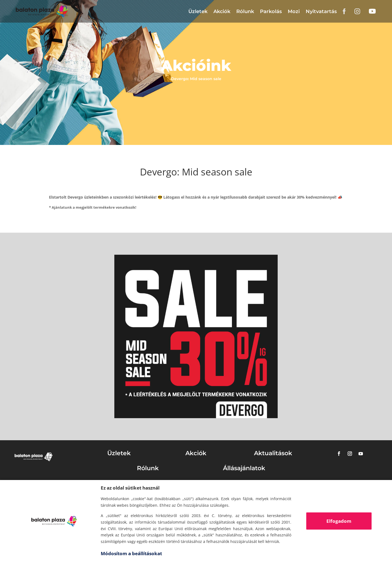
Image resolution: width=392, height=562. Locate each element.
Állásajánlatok (244, 468)
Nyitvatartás (321, 11)
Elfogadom (339, 521)
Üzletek (198, 11)
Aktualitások (273, 453)
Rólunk (245, 11)
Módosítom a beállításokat (131, 553)
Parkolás (271, 11)
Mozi (294, 11)
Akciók (222, 11)
